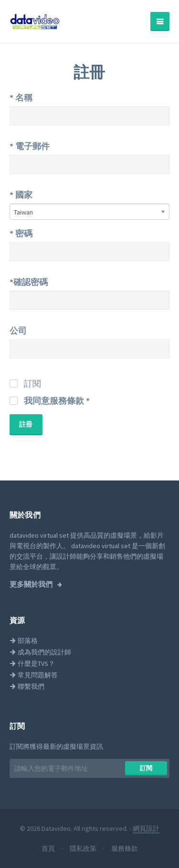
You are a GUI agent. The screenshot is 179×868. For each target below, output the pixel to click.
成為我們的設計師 (40, 652)
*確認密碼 (29, 282)
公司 (18, 331)
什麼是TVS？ (32, 664)
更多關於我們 (32, 584)
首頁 (49, 848)
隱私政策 (84, 848)
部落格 (24, 641)
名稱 (21, 97)
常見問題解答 (34, 675)
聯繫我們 (27, 686)
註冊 (26, 424)
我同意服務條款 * (57, 401)
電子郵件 (30, 146)
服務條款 (125, 848)
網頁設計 (146, 828)
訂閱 (146, 768)
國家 (21, 195)
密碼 (21, 233)
